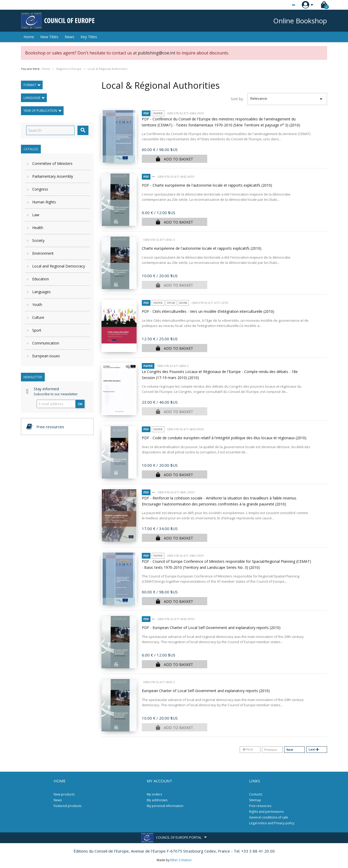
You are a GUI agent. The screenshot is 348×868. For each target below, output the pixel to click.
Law (36, 215)
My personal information (165, 806)
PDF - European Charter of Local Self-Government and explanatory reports (211, 628)
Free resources (260, 806)
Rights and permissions (266, 812)
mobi (183, 303)
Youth (37, 305)
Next (290, 750)
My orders (154, 794)
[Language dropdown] (284, 5)
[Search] (50, 130)
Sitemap (255, 800)
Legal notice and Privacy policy (272, 823)
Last (314, 750)
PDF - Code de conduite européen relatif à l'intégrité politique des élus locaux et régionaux (224, 438)
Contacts (256, 794)
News (69, 37)
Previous (271, 750)
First (247, 750)
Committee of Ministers (52, 163)
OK (80, 404)
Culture (38, 317)
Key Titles (89, 37)
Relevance (287, 99)
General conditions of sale (269, 817)
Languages (41, 292)
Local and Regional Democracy (59, 266)
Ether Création (181, 860)
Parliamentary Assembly (53, 176)
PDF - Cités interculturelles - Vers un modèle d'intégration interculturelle (208, 311)
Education (41, 279)
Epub (171, 303)
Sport (37, 330)
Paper (158, 113)
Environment (43, 253)
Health (38, 228)
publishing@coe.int (157, 53)
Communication (46, 343)
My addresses (157, 800)
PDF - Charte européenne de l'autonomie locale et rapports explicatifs (207, 185)
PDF (146, 113)
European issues (46, 356)
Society (38, 240)
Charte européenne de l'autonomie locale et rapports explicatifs (202, 248)
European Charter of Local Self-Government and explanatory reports (206, 691)
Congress (40, 189)
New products (64, 794)
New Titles (49, 37)
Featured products (68, 806)
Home (29, 37)
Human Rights (44, 202)
